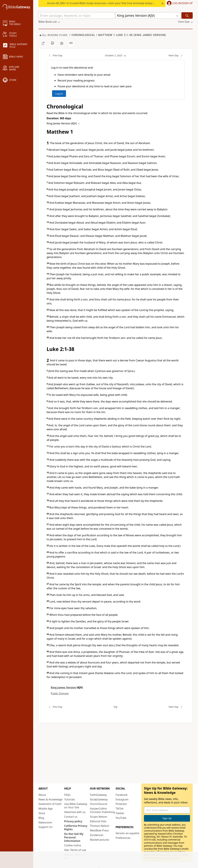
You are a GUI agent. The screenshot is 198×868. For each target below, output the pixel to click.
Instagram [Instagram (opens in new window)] (122, 799)
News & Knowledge (50, 799)
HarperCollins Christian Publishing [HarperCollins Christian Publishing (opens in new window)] (102, 810)
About (42, 795)
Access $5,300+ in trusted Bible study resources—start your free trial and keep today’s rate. (104, 3)
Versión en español (127, 833)
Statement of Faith (50, 804)
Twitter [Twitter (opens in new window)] (120, 813)
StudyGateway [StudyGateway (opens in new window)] (99, 799)
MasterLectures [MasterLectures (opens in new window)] (99, 840)
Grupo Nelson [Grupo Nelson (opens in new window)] (99, 817)
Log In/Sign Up (182, 3)
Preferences (123, 838)
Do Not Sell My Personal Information (74, 837)
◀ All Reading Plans (53, 35)
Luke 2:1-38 (124, 35)
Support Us (45, 827)
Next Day (177, 56)
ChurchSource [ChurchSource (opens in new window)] (99, 804)
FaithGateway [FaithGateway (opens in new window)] (98, 795)
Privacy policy (73, 821)
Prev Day (54, 56)
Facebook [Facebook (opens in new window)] (122, 795)
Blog (41, 818)
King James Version (150, 35)
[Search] (187, 15)
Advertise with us (75, 812)
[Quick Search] (77, 15)
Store (42, 813)
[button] (179, 3)
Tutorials (70, 799)
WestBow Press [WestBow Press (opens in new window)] (99, 830)
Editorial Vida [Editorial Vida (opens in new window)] (98, 821)
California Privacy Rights (76, 828)
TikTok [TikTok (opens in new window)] (120, 809)
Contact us (71, 817)
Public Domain (60, 693)
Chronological (83, 35)
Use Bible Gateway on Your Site (76, 806)
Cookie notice (73, 845)
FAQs (67, 795)
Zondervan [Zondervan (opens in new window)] (97, 835)
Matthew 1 (107, 35)
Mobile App (46, 809)
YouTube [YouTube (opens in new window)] (121, 818)
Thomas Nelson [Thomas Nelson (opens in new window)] (100, 826)
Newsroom (45, 822)
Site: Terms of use (75, 850)
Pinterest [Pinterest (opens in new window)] (121, 804)
